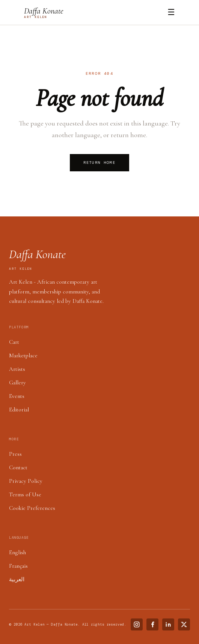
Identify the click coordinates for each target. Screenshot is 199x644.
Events (17, 396)
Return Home (100, 163)
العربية (17, 579)
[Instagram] (137, 624)
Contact (18, 467)
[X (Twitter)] (184, 624)
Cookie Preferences (32, 508)
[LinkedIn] (168, 624)
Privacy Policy (26, 481)
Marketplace (23, 355)
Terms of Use (25, 494)
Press (15, 454)
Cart (14, 342)
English (17, 552)
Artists (17, 369)
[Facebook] (152, 624)
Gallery (17, 382)
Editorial (19, 410)
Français (18, 566)
